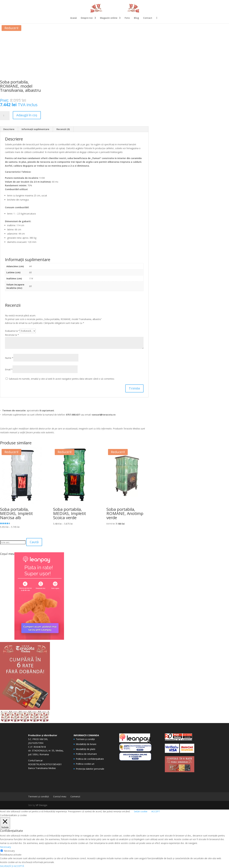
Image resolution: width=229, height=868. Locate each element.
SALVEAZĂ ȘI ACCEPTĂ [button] (12, 866)
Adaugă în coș (27, 115)
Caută (34, 542)
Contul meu (60, 796)
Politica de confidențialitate (90, 759)
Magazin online (109, 18)
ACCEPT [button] (156, 811)
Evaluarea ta (12, 331)
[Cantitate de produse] (5, 116)
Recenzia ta (12, 335)
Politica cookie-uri (85, 764)
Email (9, 369)
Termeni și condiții (85, 739)
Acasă (73, 18)
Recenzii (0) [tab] (63, 129)
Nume (9, 358)
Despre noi (87, 18)
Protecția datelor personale (90, 769)
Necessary (9, 851)
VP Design (41, 805)
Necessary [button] (5, 847)
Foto (127, 18)
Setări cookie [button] (141, 811)
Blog (136, 18)
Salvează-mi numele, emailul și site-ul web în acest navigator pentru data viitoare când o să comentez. (62, 379)
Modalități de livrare (86, 744)
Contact (148, 18)
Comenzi (75, 796)
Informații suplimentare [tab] (35, 129)
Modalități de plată (86, 749)
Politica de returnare (86, 754)
